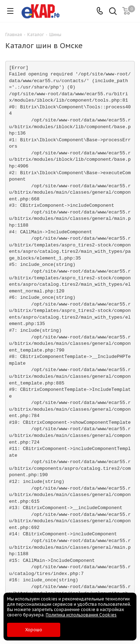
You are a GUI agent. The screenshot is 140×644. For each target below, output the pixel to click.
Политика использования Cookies (81, 615)
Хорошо (34, 630)
